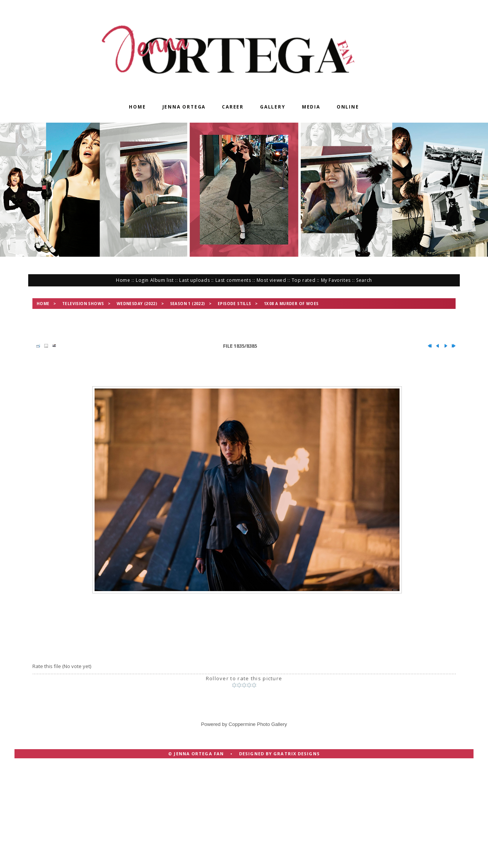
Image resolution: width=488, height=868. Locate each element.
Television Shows (83, 304)
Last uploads (194, 280)
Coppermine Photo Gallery (258, 724)
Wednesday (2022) (137, 304)
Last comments (233, 280)
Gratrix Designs (297, 754)
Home (137, 107)
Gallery (273, 107)
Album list (162, 280)
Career (233, 107)
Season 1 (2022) (188, 304)
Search (364, 280)
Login (142, 280)
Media (311, 107)
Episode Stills (234, 304)
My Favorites (336, 280)
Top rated (303, 280)
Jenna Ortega (184, 107)
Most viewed (271, 280)
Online (348, 107)
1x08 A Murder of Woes (291, 304)
